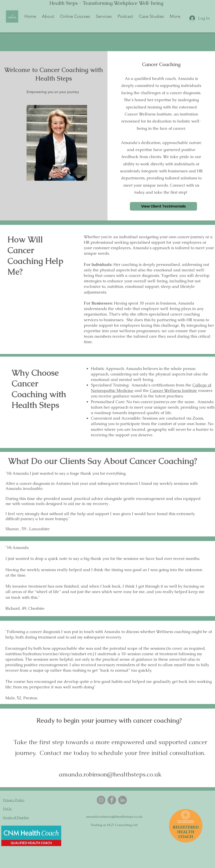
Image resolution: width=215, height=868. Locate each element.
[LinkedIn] (123, 800)
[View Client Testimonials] (163, 206)
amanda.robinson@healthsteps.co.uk (114, 817)
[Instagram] (101, 800)
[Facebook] (112, 800)
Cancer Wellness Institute (173, 391)
